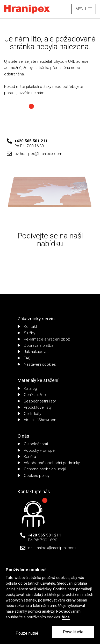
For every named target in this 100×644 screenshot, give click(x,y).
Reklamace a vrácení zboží (44, 339)
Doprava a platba (35, 345)
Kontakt (27, 327)
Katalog (27, 388)
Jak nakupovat (33, 352)
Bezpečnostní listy (37, 401)
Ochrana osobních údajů (42, 469)
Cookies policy (34, 476)
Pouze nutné (27, 633)
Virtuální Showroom (38, 420)
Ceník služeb (32, 395)
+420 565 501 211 (31, 141)
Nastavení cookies (37, 364)
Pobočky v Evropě (36, 450)
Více (66, 617)
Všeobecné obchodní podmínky (49, 463)
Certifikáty (29, 414)
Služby (26, 333)
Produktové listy (35, 407)
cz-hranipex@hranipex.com (38, 154)
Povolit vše (73, 632)
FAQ (24, 358)
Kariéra (27, 457)
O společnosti (33, 444)
